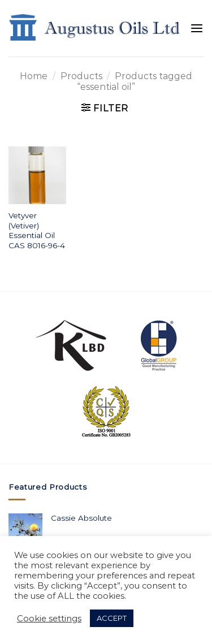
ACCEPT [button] (112, 618)
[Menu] (197, 29)
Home (34, 76)
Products (81, 76)
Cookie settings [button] (49, 619)
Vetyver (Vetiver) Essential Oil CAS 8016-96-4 (37, 230)
